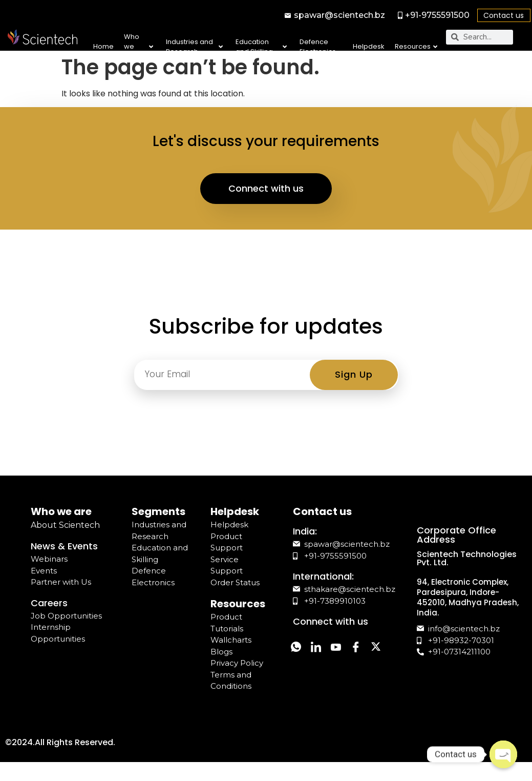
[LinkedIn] (325, 657)
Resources (416, 46)
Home (103, 46)
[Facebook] (376, 657)
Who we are (138, 47)
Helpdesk (369, 46)
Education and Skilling (261, 47)
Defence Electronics (318, 47)
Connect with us (266, 197)
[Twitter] (299, 680)
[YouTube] (350, 657)
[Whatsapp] (299, 657)
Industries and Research (194, 47)
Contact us (504, 15)
